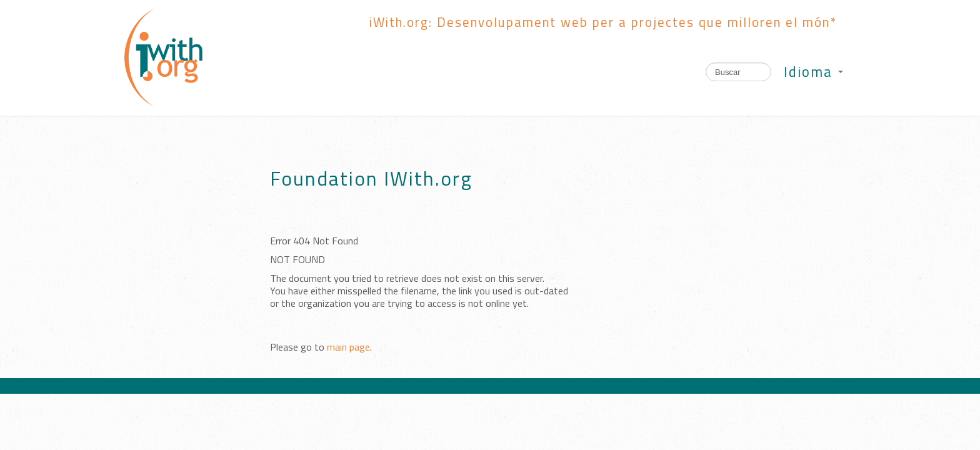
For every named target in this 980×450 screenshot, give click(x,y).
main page (348, 347)
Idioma (813, 72)
